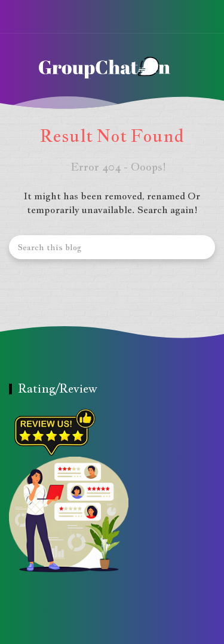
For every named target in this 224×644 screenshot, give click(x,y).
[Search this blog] (112, 247)
